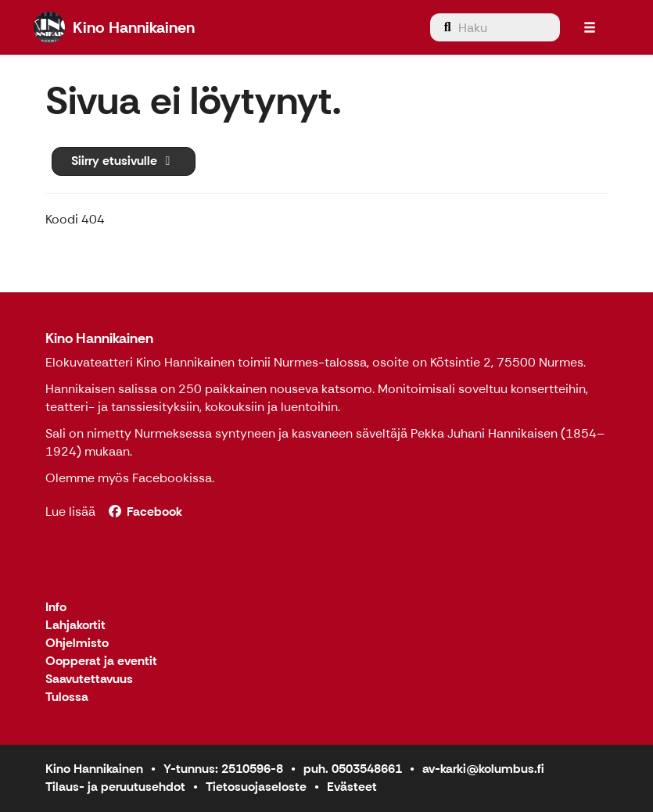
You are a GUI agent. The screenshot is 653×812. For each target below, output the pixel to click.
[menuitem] (495, 27)
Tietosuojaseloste (256, 787)
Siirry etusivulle (124, 161)
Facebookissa (172, 478)
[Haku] (495, 27)
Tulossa (67, 698)
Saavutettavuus (89, 680)
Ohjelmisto (77, 644)
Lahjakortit (75, 626)
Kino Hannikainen (99, 338)
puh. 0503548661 (353, 769)
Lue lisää (70, 512)
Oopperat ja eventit (101, 662)
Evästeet (352, 787)
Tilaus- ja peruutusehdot (115, 787)
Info (56, 608)
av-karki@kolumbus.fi (483, 769)
